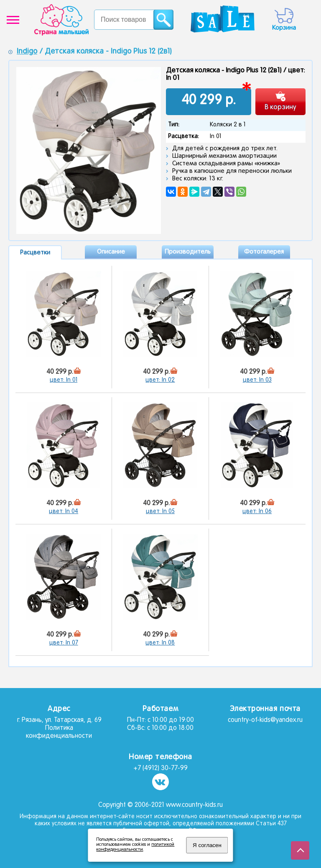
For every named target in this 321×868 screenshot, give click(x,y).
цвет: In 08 (160, 643)
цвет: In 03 (257, 380)
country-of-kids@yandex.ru (265, 720)
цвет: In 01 (64, 380)
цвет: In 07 (64, 643)
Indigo (27, 52)
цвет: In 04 (64, 512)
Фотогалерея (264, 252)
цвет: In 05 (160, 512)
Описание (111, 252)
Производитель (188, 252)
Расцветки (35, 253)
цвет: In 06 (257, 512)
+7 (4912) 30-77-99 (160, 768)
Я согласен (207, 845)
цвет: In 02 (160, 380)
